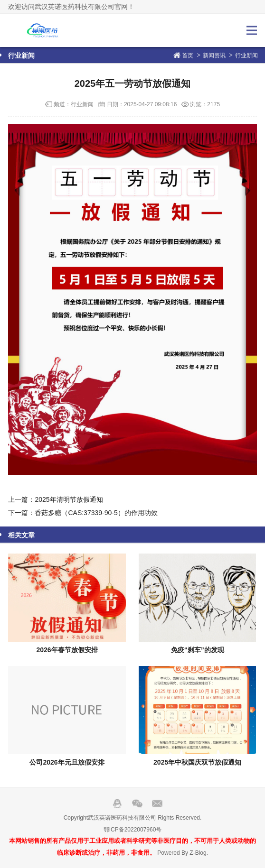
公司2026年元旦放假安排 (67, 762)
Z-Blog (198, 853)
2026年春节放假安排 (67, 650)
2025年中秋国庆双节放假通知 (197, 762)
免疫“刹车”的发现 (198, 650)
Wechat (137, 803)
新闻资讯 (214, 55)
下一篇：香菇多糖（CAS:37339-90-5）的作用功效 (83, 513)
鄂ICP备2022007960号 (133, 830)
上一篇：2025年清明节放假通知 (55, 499)
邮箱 (157, 803)
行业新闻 (246, 55)
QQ (117, 803)
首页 (188, 55)
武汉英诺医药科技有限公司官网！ (40, 30)
